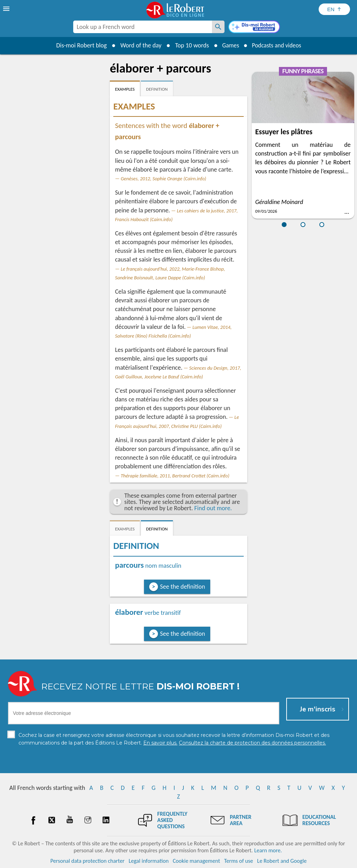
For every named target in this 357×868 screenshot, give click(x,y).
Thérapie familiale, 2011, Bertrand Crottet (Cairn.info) (175, 476)
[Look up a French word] (218, 27)
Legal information (149, 861)
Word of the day (139, 45)
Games (229, 45)
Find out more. (213, 508)
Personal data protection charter (88, 861)
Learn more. (268, 850)
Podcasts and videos (277, 45)
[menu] (7, 9)
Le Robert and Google (282, 861)
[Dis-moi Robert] (254, 28)
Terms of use (239, 861)
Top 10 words (190, 45)
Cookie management (196, 861)
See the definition (183, 587)
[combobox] (143, 27)
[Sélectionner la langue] (334, 9)
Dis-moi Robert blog (79, 45)
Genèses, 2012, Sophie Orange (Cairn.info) (163, 179)
